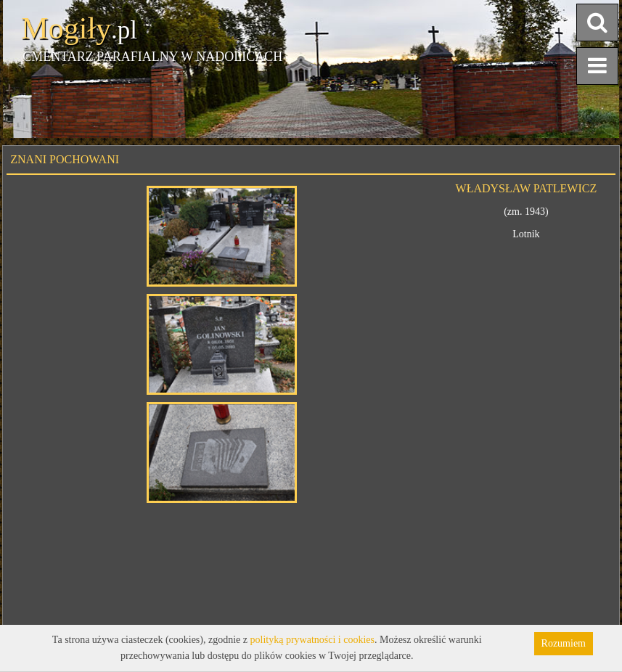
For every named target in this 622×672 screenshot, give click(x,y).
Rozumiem (564, 643)
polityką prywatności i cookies (312, 640)
